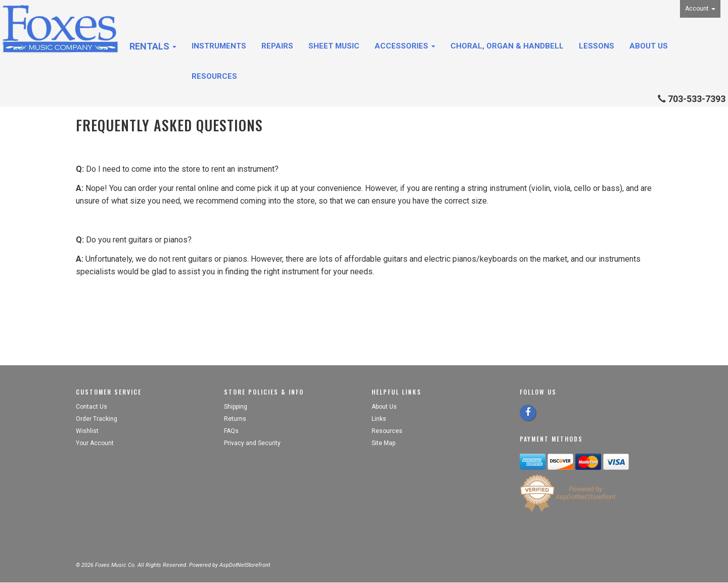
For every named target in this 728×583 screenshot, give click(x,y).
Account (700, 9)
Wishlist (87, 431)
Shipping (236, 407)
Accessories (405, 46)
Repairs (277, 46)
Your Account (95, 443)
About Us (649, 46)
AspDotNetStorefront (245, 565)
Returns (235, 419)
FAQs (231, 431)
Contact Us (92, 407)
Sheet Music (334, 46)
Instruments (219, 46)
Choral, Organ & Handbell (507, 46)
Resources (214, 76)
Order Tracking (97, 419)
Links (379, 419)
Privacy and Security (253, 443)
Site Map (383, 443)
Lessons (597, 46)
